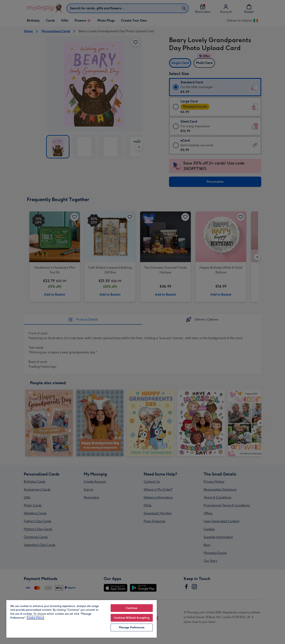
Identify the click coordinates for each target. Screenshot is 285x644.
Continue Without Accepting (132, 618)
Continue (132, 608)
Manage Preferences (132, 627)
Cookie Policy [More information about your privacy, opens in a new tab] (35, 618)
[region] (82, 619)
